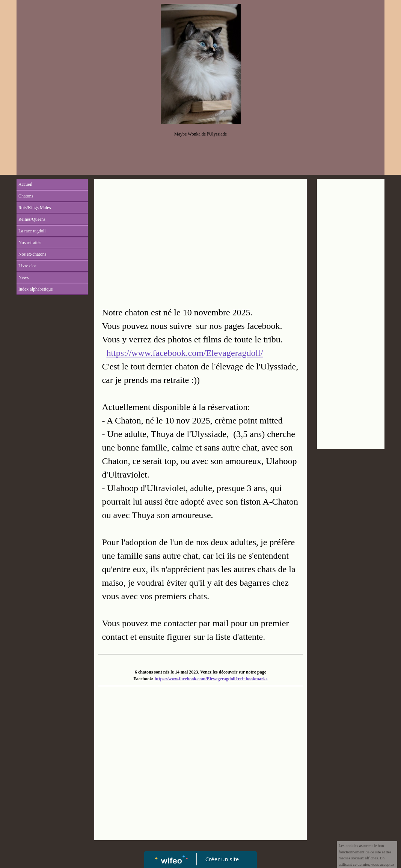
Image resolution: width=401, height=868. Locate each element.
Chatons (26, 196)
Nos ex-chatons (32, 254)
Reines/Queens (32, 219)
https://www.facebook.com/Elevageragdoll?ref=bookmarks (211, 679)
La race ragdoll (32, 231)
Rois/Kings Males (35, 208)
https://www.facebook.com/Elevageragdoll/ (185, 353)
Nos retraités (30, 243)
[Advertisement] (200, 239)
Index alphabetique (36, 289)
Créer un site (222, 859)
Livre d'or (27, 266)
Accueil (25, 184)
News (23, 277)
